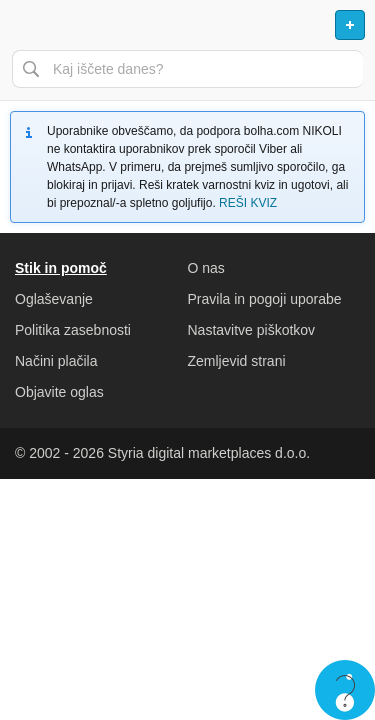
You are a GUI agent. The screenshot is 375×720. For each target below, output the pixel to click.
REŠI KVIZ (248, 203)
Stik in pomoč (61, 268)
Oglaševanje (54, 299)
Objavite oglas (59, 392)
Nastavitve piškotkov (252, 330)
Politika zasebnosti (73, 330)
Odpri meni (24, 25)
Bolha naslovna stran (187, 25)
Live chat (345, 690)
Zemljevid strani (237, 361)
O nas (206, 268)
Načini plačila (56, 361)
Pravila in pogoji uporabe (265, 299)
